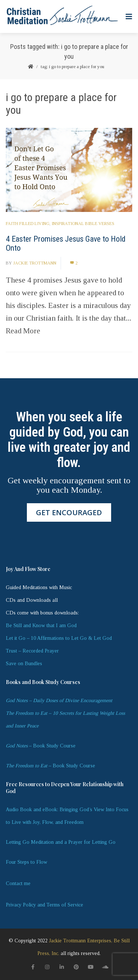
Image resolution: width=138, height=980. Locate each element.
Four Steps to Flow (27, 862)
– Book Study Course (41, 746)
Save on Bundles (24, 664)
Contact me (18, 883)
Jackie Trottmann (35, 263)
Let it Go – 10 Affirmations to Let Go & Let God (59, 638)
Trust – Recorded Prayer (32, 651)
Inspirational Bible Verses (83, 224)
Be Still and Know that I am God (41, 625)
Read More (23, 331)
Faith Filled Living (28, 224)
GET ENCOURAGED (69, 512)
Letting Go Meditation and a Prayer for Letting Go (61, 842)
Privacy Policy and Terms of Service (44, 905)
